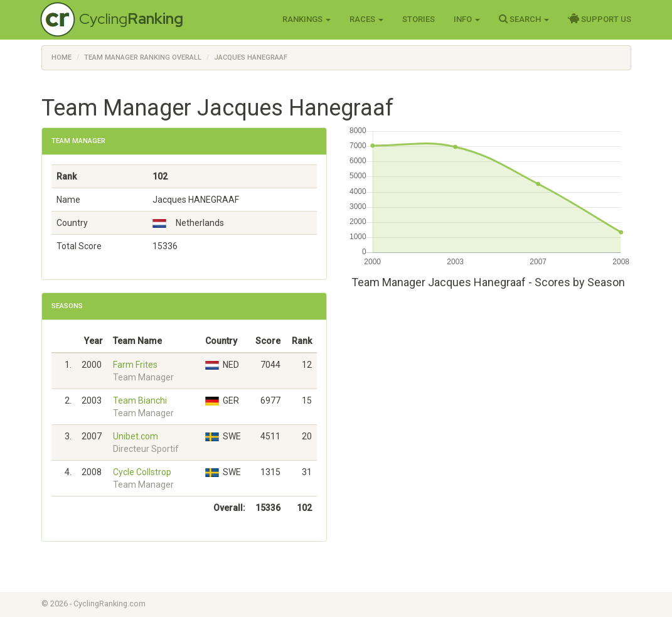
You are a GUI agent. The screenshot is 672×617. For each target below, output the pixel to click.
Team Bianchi (140, 400)
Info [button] (467, 19)
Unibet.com (136, 436)
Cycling (131, 19)
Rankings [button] (307, 19)
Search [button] (524, 19)
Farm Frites (135, 365)
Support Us (600, 19)
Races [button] (366, 19)
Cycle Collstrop (142, 472)
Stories (419, 19)
